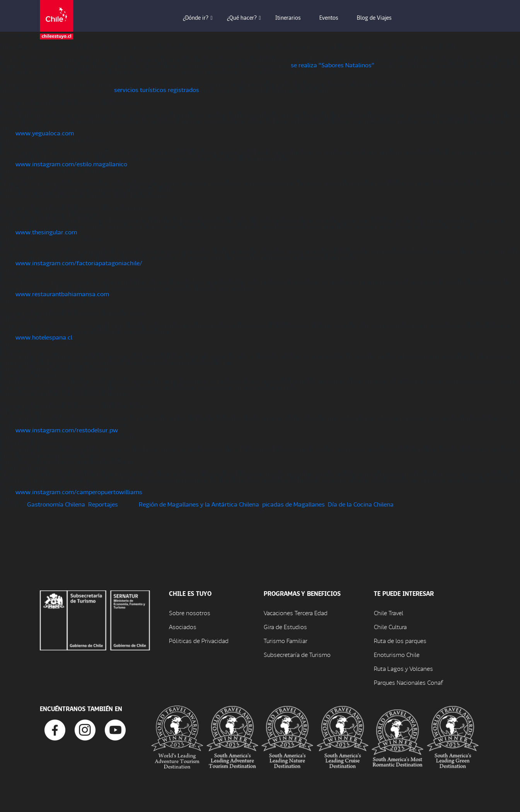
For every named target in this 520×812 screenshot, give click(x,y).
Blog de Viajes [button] (380, 17)
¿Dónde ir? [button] (201, 17)
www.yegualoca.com (45, 133)
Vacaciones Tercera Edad (296, 613)
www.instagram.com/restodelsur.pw (67, 430)
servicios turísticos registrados (157, 90)
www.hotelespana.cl (44, 337)
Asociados (183, 627)
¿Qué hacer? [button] (247, 17)
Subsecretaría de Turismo (297, 654)
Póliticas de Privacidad (199, 641)
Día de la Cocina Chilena (361, 504)
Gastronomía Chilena (56, 504)
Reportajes (103, 504)
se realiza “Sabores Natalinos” (332, 65)
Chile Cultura (390, 627)
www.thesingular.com (46, 232)
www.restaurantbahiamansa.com (62, 294)
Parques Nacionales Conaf (408, 682)
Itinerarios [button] (293, 17)
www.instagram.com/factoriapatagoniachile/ (79, 263)
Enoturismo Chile (397, 654)
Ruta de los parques (400, 641)
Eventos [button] (334, 17)
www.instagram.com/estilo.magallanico (71, 164)
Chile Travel (389, 613)
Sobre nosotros (190, 613)
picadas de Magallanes (293, 504)
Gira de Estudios (285, 627)
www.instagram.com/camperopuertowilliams (79, 492)
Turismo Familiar (286, 641)
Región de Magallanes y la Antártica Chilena (199, 504)
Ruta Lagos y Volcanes (403, 668)
